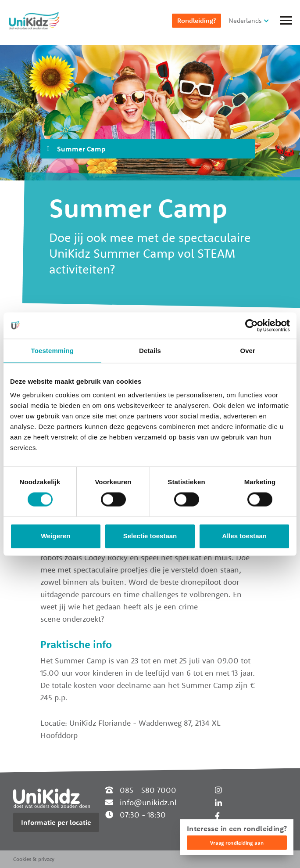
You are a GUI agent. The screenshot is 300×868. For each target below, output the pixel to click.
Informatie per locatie (56, 822)
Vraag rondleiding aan (237, 843)
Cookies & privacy (34, 859)
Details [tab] (150, 351)
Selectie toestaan (150, 536)
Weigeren (55, 536)
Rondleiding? (196, 20)
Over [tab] (248, 351)
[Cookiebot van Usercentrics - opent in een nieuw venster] (252, 325)
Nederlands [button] (245, 20)
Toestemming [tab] (53, 351)
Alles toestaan (244, 536)
